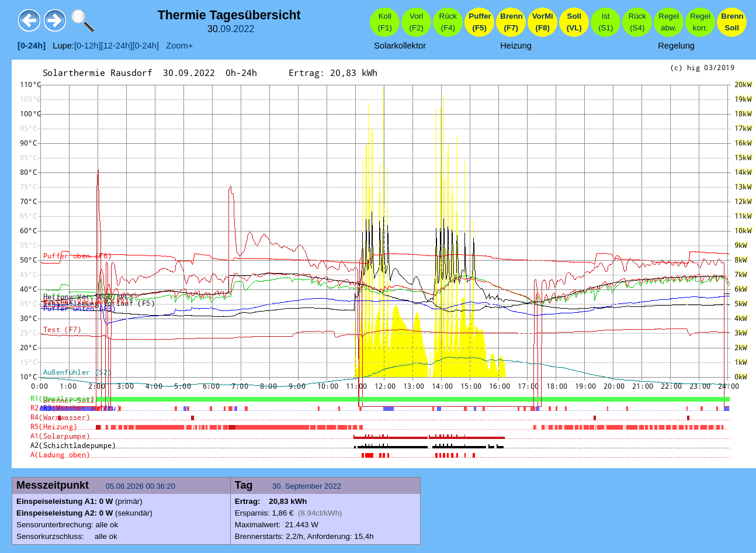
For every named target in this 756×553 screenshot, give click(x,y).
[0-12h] (88, 46)
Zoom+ (176, 46)
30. (279, 486)
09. (227, 29)
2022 (244, 29)
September (304, 486)
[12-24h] (117, 46)
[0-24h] (145, 46)
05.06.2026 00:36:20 (142, 486)
